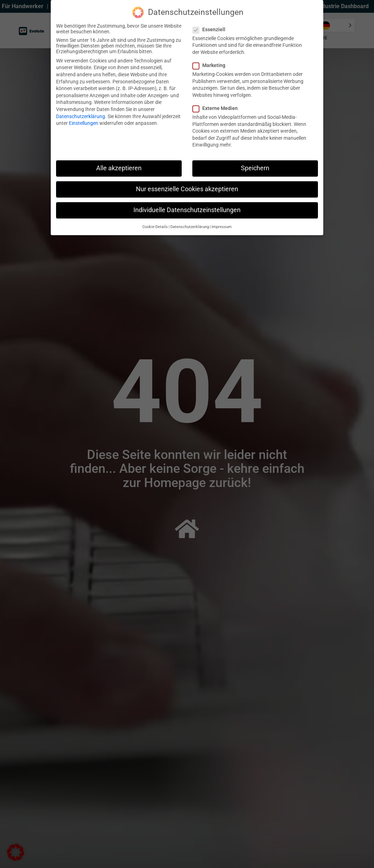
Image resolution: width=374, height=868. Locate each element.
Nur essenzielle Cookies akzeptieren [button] (187, 189)
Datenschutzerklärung (81, 116)
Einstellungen (84, 123)
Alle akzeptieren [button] (119, 168)
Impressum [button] (222, 227)
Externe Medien (217, 108)
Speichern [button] (255, 168)
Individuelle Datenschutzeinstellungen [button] (187, 210)
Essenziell (211, 29)
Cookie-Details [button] (155, 227)
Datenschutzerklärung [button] (190, 227)
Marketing (211, 65)
